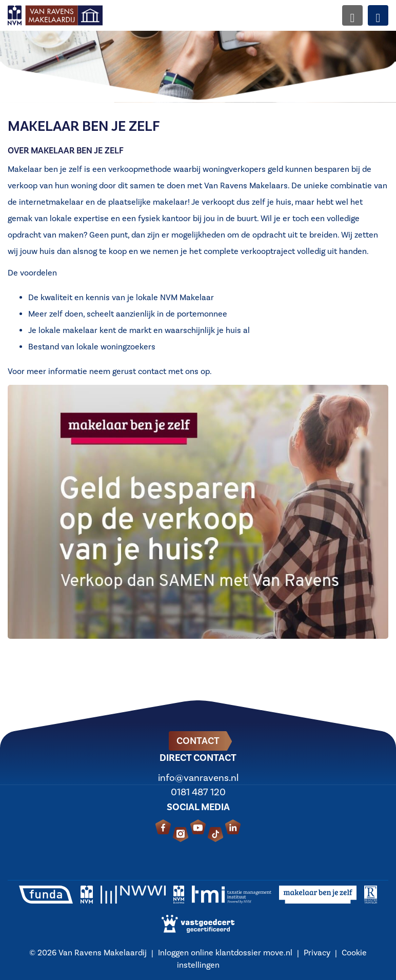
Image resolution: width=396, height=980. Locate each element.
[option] (198, 51)
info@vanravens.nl (198, 778)
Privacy (317, 953)
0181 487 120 (198, 792)
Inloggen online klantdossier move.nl (225, 953)
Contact (198, 741)
